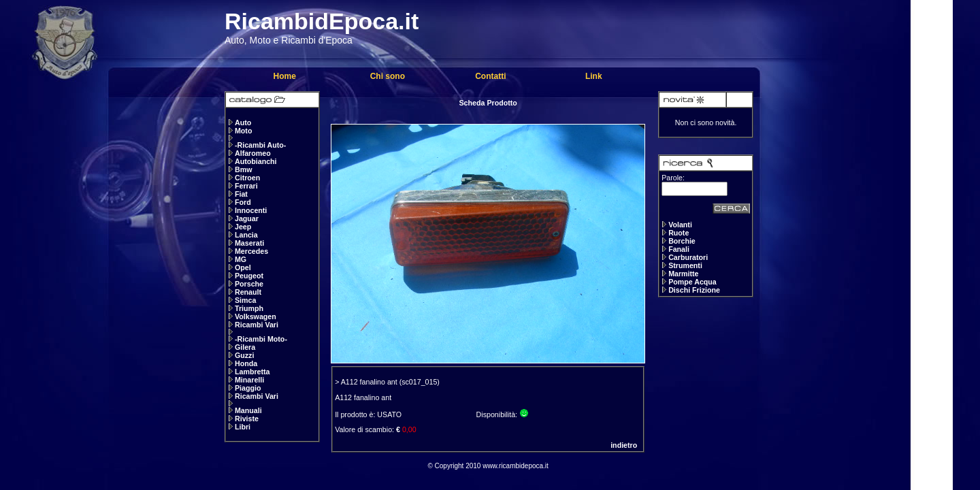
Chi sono (388, 76)
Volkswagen (256, 316)
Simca (245, 300)
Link (594, 76)
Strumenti (685, 265)
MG (241, 259)
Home (284, 76)
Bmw (243, 169)
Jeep (243, 227)
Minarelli (249, 380)
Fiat (241, 194)
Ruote (679, 233)
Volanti (680, 225)
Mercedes (251, 251)
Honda (246, 363)
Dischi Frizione (694, 290)
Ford (243, 202)
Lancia (246, 235)
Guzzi (244, 355)
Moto (243, 131)
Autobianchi (256, 161)
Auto (243, 122)
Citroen (247, 178)
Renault (248, 292)
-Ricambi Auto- (260, 145)
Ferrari (246, 186)
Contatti (490, 76)
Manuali (248, 410)
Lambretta (252, 372)
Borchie (682, 241)
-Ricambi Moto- (261, 339)
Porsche (249, 284)
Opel (243, 267)
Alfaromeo (253, 153)
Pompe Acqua (692, 282)
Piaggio (248, 388)
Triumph (249, 308)
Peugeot (249, 276)
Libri (243, 427)
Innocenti (251, 210)
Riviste (247, 419)
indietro (624, 445)
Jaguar (247, 218)
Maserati (249, 243)
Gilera (245, 347)
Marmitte (683, 274)
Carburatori (688, 257)
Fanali (679, 249)
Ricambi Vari (257, 325)
